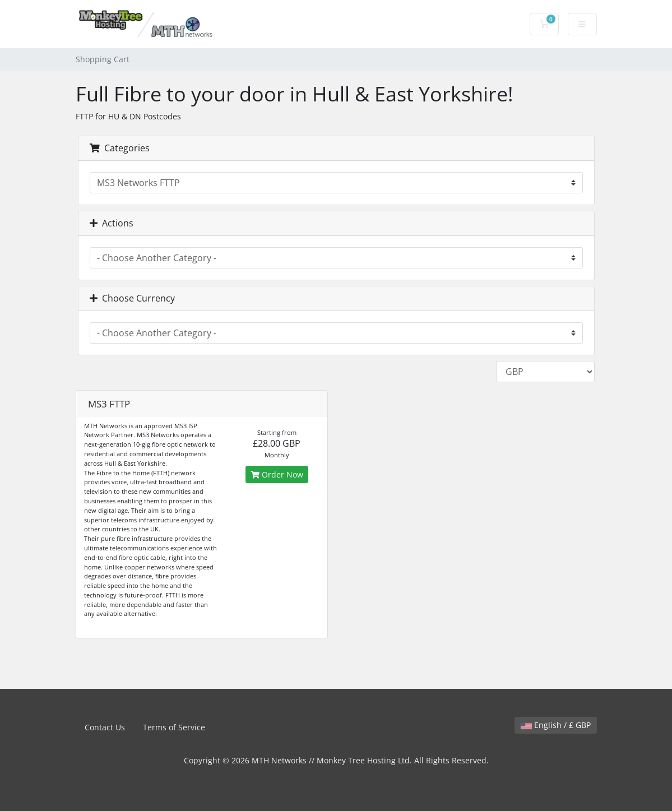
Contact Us (105, 727)
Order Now (277, 474)
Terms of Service (174, 727)
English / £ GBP (556, 725)
